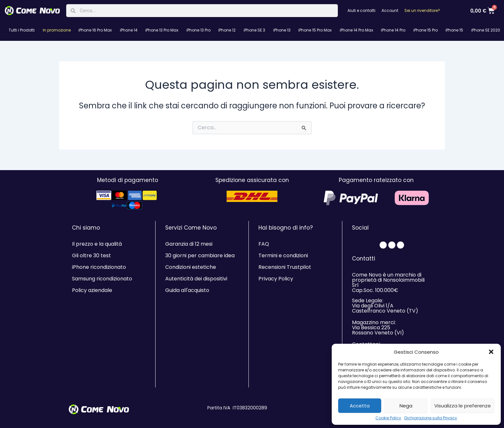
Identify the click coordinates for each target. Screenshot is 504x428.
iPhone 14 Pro (393, 30)
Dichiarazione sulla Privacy (431, 418)
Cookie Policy (388, 418)
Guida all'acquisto (187, 290)
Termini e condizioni (283, 255)
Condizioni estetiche (191, 267)
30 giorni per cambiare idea (200, 255)
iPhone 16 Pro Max (95, 30)
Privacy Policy (276, 279)
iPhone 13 (282, 30)
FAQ (264, 244)
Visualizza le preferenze (463, 406)
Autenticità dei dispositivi (196, 279)
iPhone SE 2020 (486, 30)
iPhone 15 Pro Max (315, 30)
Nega (406, 406)
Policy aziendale (92, 290)
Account (390, 10)
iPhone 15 (454, 30)
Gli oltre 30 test (91, 255)
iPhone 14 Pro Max (356, 30)
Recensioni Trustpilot (285, 267)
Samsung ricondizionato (102, 279)
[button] (491, 352)
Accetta (360, 406)
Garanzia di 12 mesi (189, 244)
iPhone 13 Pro (198, 30)
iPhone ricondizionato (99, 267)
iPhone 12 (227, 30)
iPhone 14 (129, 30)
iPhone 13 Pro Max (162, 30)
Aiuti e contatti (361, 10)
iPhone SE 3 (254, 30)
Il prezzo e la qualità (97, 244)
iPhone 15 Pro (426, 30)
